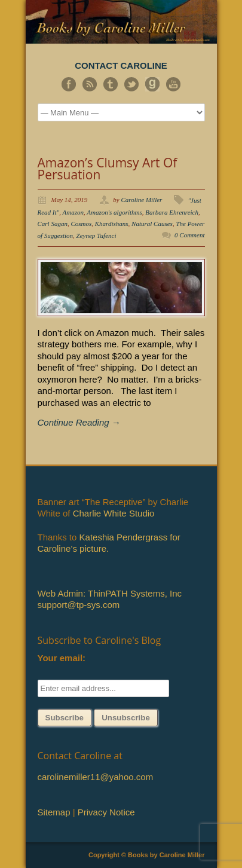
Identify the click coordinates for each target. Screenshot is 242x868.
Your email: (62, 658)
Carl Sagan (53, 224)
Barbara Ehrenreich (172, 212)
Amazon (73, 212)
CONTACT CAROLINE (121, 65)
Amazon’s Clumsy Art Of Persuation (108, 169)
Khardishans (112, 224)
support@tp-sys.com (79, 605)
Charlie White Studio (114, 513)
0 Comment (189, 235)
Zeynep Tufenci (97, 236)
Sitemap (54, 812)
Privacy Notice (106, 812)
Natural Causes (152, 224)
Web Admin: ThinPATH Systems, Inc (110, 593)
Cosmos (81, 224)
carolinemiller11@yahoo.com (96, 777)
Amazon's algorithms (114, 212)
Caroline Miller (141, 200)
